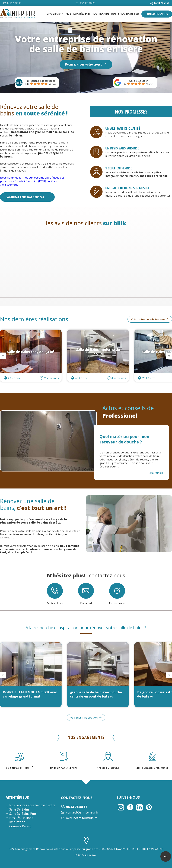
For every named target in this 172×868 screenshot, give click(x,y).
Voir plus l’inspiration (86, 721)
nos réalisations (85, 14)
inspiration (107, 14)
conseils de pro (129, 14)
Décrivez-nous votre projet (86, 64)
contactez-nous (157, 14)
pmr (68, 14)
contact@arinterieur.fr (80, 812)
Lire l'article (156, 476)
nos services (55, 14)
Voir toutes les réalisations (150, 322)
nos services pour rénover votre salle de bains (32, 807)
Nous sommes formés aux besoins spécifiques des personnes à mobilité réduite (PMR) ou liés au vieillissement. (32, 181)
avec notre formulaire (79, 818)
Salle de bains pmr (23, 814)
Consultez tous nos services (27, 197)
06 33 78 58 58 (162, 3)
